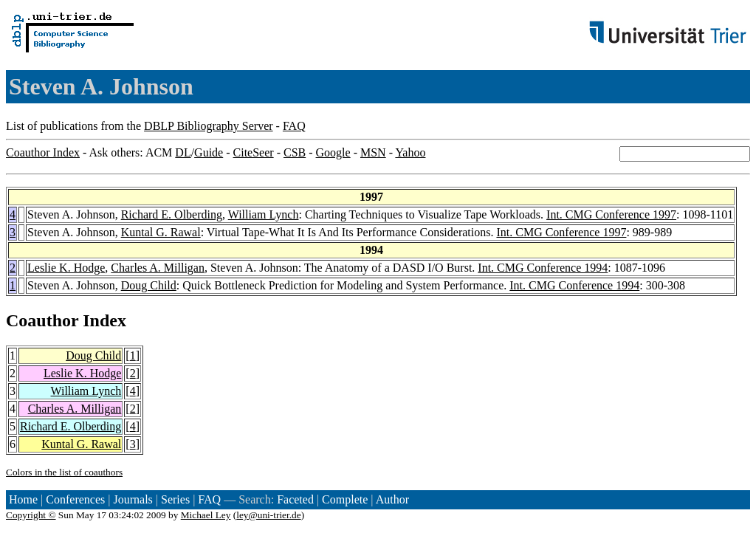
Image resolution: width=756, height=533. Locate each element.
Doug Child (149, 285)
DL (183, 152)
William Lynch (264, 214)
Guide (209, 152)
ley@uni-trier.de (268, 515)
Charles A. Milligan (158, 268)
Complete (345, 499)
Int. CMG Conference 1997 (611, 214)
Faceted (295, 499)
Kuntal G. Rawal (161, 232)
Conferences (75, 499)
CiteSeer (254, 152)
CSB (295, 152)
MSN (373, 152)
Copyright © (31, 515)
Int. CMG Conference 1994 (543, 268)
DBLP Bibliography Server (209, 126)
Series (175, 499)
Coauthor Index (43, 152)
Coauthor (42, 320)
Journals (133, 499)
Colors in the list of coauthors (64, 472)
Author (392, 499)
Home (23, 499)
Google (333, 152)
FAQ (294, 126)
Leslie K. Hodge (66, 268)
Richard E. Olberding (172, 214)
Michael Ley (206, 515)
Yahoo (410, 152)
